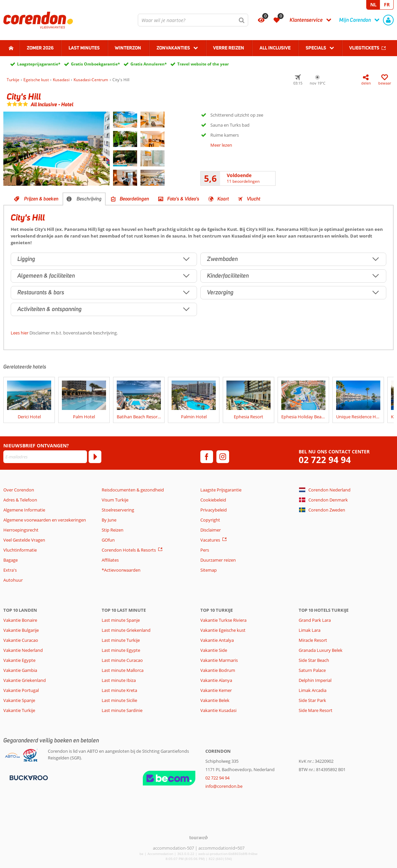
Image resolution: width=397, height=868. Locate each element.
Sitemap (209, 570)
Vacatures (210, 540)
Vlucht (254, 199)
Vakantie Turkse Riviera (223, 620)
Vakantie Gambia (20, 670)
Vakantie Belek (215, 700)
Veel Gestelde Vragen (24, 540)
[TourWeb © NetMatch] (198, 837)
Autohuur (13, 580)
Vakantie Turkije (19, 710)
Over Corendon (19, 490)
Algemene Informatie (24, 510)
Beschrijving (89, 199)
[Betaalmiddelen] (28, 777)
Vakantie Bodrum (218, 670)
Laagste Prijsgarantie (221, 490)
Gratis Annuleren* (149, 64)
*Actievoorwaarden (121, 570)
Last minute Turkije (121, 640)
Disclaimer (211, 530)
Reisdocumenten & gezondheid (133, 490)
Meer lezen (221, 145)
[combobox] (193, 20)
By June (109, 520)
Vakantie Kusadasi (218, 710)
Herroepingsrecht (21, 530)
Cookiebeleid (213, 500)
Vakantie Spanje (19, 700)
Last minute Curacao (122, 660)
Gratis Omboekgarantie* (95, 64)
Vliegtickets (364, 48)
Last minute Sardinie (122, 710)
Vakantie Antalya (217, 640)
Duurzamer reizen (218, 560)
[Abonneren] (95, 457)
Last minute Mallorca (123, 670)
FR (387, 5)
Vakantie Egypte (19, 660)
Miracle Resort (313, 640)
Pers (205, 550)
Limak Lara (310, 630)
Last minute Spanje (121, 620)
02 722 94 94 (325, 460)
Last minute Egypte (121, 650)
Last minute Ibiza (119, 680)
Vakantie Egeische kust (223, 630)
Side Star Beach (314, 660)
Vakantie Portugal (21, 690)
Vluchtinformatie (20, 550)
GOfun (108, 540)
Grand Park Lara (315, 620)
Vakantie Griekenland (25, 680)
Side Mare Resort (316, 710)
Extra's (10, 570)
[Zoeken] (242, 20)
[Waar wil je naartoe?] (193, 20)
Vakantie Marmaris (219, 660)
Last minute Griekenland (126, 630)
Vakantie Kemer (216, 690)
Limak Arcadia (313, 690)
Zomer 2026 (40, 48)
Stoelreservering (118, 510)
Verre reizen (229, 48)
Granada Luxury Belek (321, 650)
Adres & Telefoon (20, 500)
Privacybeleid (214, 510)
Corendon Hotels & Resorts (129, 550)
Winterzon (128, 48)
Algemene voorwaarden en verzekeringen (45, 520)
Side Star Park (312, 700)
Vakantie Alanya (216, 680)
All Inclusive (275, 48)
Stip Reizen (113, 530)
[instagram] (223, 457)
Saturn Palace (312, 670)
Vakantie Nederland (23, 650)
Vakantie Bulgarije (21, 630)
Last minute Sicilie (119, 700)
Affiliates (110, 560)
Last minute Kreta (119, 690)
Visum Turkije (115, 500)
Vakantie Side (214, 650)
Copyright (210, 520)
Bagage (11, 560)
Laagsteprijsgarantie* (39, 64)
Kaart (223, 199)
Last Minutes (84, 48)
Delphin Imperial (315, 680)
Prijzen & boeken (41, 199)
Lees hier (20, 333)
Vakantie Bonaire (20, 620)
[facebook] (207, 457)
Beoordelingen (134, 199)
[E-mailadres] (45, 457)
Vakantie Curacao (21, 640)
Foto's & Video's (183, 199)
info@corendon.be (224, 786)
